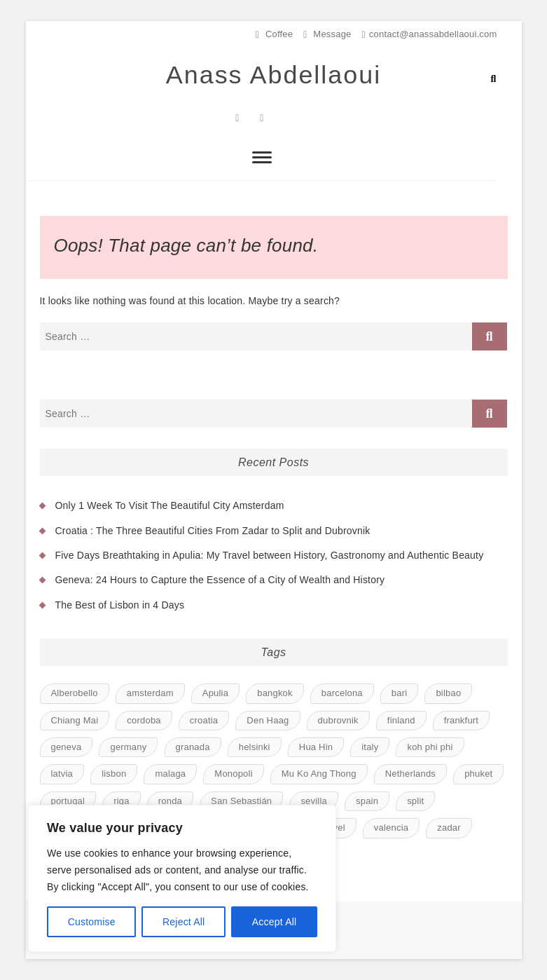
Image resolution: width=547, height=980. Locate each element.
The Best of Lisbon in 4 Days (120, 605)
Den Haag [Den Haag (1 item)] (268, 720)
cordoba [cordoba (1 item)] (144, 720)
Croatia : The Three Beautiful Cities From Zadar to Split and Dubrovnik (213, 531)
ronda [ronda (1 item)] (170, 801)
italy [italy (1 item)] (370, 747)
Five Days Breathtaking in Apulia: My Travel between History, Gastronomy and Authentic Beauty (270, 555)
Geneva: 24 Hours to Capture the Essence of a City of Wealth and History (220, 580)
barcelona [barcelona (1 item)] (342, 693)
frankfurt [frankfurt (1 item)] (461, 720)
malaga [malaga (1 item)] (170, 774)
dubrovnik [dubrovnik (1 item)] (338, 720)
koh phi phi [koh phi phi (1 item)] (430, 747)
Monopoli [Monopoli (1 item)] (233, 774)
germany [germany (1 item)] (128, 747)
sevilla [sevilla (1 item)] (314, 801)
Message (327, 34)
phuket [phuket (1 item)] (478, 774)
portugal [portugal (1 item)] (68, 801)
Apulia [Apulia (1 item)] (215, 693)
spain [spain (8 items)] (367, 801)
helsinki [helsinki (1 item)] (255, 747)
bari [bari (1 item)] (399, 693)
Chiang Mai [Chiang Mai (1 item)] (75, 720)
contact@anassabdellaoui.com (430, 34)
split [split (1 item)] (415, 801)
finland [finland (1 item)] (401, 720)
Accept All (274, 922)
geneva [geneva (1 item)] (67, 747)
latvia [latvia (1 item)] (62, 774)
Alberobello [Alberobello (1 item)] (75, 693)
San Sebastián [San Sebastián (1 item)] (241, 801)
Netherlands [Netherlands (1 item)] (410, 774)
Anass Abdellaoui (273, 75)
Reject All (184, 922)
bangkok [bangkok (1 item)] (275, 693)
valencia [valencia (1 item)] (391, 828)
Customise (92, 922)
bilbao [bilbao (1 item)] (448, 693)
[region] (182, 878)
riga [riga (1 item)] (121, 801)
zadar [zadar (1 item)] (449, 828)
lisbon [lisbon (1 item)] (114, 774)
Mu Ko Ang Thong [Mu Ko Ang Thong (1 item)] (319, 774)
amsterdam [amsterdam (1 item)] (150, 693)
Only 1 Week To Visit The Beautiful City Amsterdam (170, 505)
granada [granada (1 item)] (193, 747)
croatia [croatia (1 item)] (204, 720)
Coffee (274, 34)
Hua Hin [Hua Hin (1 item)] (316, 747)
